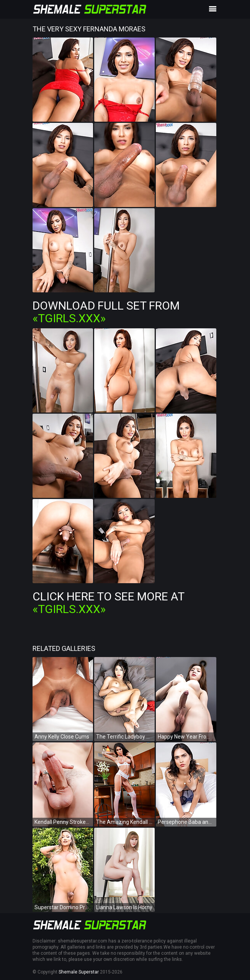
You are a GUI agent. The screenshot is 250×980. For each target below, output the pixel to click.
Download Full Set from (106, 312)
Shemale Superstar (79, 972)
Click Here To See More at (108, 603)
